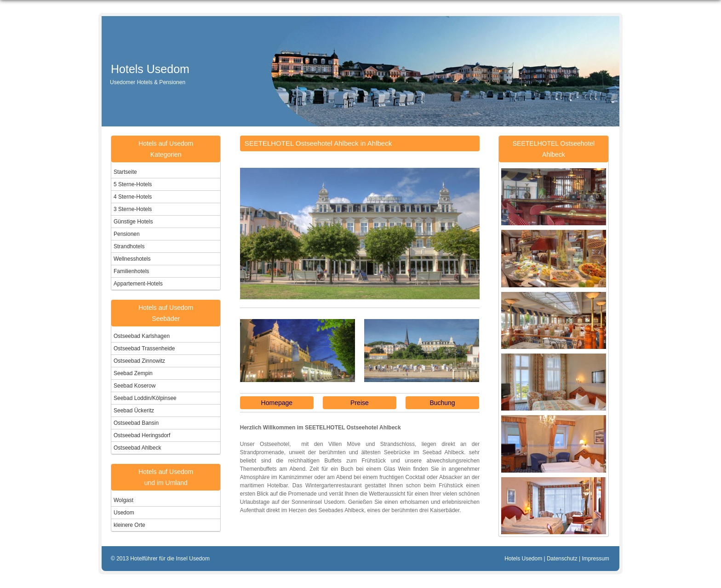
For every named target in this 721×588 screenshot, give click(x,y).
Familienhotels (131, 271)
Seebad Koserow (134, 386)
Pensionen (127, 234)
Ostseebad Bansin (136, 423)
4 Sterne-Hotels (133, 197)
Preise (360, 403)
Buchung (442, 403)
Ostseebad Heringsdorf (142, 435)
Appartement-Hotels (138, 284)
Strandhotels (129, 246)
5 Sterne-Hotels (133, 184)
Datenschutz (562, 559)
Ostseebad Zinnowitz (139, 361)
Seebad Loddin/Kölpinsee (145, 398)
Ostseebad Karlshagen (142, 336)
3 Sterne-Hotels (133, 209)
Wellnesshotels (132, 259)
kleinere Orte (129, 525)
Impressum (595, 559)
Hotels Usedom (153, 69)
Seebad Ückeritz (134, 411)
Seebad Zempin (133, 373)
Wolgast (123, 500)
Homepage (277, 403)
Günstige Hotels (133, 222)
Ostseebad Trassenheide (144, 348)
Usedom (124, 513)
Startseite (125, 172)
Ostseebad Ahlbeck (137, 448)
